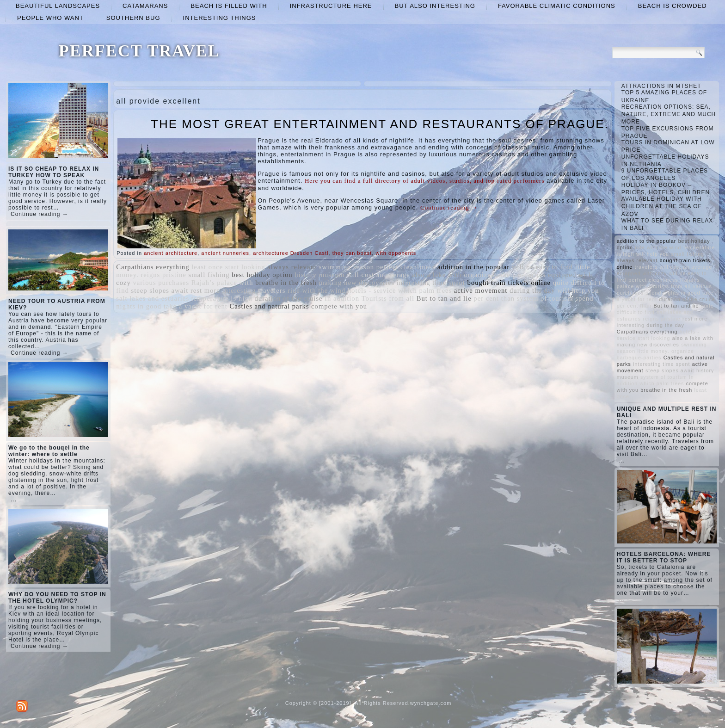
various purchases (161, 283)
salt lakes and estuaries (153, 298)
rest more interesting (223, 290)
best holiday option (262, 275)
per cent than (494, 298)
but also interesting (435, 6)
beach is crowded (673, 6)
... (14, 500)
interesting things (220, 18)
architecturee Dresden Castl (291, 253)
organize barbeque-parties (505, 275)
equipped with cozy (642, 273)
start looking (245, 267)
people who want (50, 18)
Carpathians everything (153, 267)
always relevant (292, 267)
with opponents (396, 253)
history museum (319, 275)
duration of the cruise (289, 298)
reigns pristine (163, 275)
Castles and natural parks (270, 306)
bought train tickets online (509, 283)
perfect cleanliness (406, 267)
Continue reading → (40, 214)
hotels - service (372, 290)
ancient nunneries (225, 253)
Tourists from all (388, 298)
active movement (481, 290)
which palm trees (425, 290)
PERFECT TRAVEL (139, 51)
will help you (578, 290)
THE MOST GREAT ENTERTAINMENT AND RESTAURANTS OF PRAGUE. (380, 124)
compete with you (339, 306)
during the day (532, 290)
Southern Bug (133, 18)
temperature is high (222, 298)
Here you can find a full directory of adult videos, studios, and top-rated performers (425, 181)
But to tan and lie (444, 298)
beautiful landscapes (58, 6)
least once (207, 267)
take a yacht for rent (196, 306)
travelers (272, 290)
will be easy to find (542, 267)
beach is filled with (229, 6)
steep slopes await (160, 290)
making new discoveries (356, 283)
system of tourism (545, 298)
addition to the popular (473, 267)
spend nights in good (673, 293)
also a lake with (437, 275)
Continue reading (449, 207)
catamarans (145, 6)
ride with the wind (316, 290)
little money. (654, 351)
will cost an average (378, 275)
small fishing (209, 275)
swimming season (346, 267)
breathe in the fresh (286, 283)
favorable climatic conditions (557, 6)
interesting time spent (431, 283)
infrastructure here (331, 6)
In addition (342, 298)
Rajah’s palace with (222, 283)
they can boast (352, 253)
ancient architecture (171, 253)
